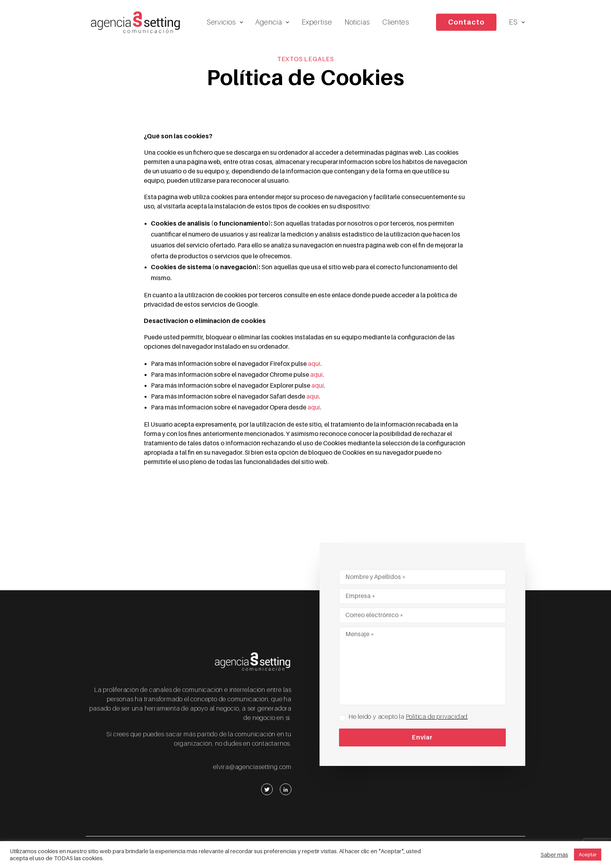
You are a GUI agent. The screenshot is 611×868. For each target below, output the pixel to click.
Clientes (397, 23)
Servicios (226, 23)
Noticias (358, 23)
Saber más (554, 855)
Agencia (274, 23)
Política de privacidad (437, 717)
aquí (314, 370)
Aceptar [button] (588, 855)
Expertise (318, 23)
